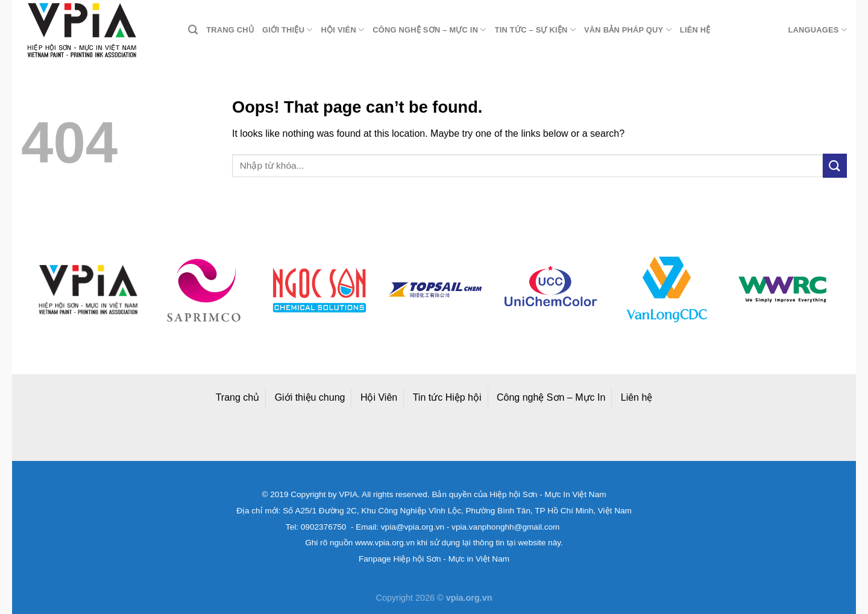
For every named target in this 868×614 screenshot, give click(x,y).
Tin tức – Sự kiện (535, 30)
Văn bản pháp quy (628, 30)
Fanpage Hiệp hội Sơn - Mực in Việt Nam (434, 559)
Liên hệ (695, 30)
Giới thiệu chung (310, 397)
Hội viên (343, 30)
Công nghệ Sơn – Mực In (551, 397)
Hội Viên (379, 397)
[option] (88, 290)
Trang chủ (230, 30)
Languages (817, 30)
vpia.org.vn (469, 598)
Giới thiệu (288, 30)
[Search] (193, 30)
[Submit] (835, 165)
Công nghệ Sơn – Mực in (429, 30)
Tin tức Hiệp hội (447, 397)
